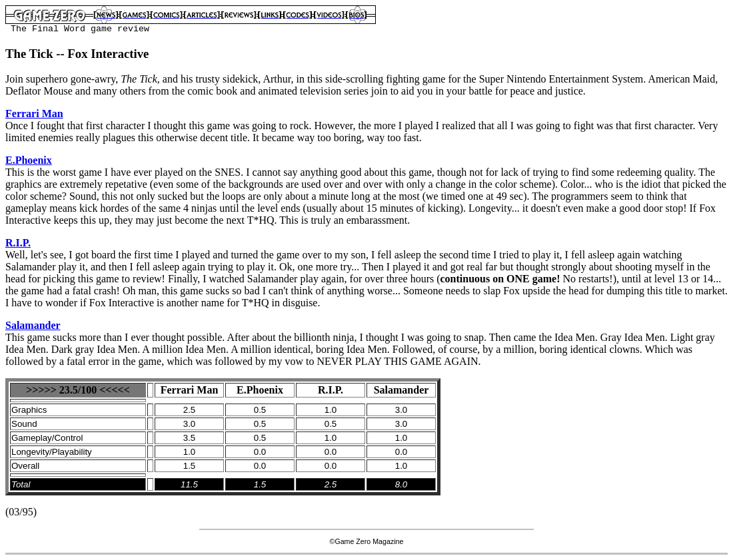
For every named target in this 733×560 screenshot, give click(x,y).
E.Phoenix (29, 160)
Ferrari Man (34, 114)
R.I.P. (18, 243)
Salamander (33, 325)
